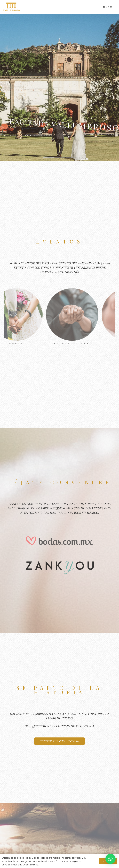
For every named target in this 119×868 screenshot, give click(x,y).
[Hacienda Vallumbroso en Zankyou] (60, 566)
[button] (110, 7)
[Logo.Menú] (11, 7)
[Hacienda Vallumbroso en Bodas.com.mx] (60, 541)
